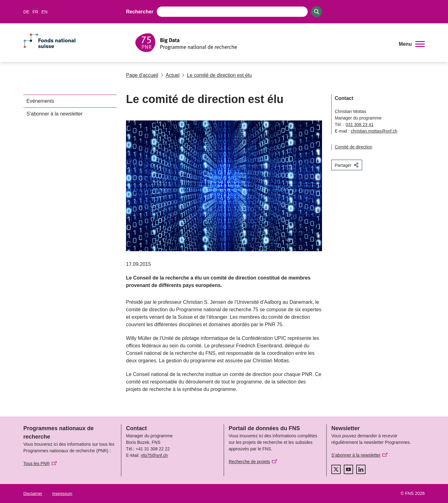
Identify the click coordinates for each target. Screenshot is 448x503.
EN (44, 12)
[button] (412, 44)
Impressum (62, 494)
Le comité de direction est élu (217, 75)
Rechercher (140, 12)
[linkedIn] (361, 469)
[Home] (263, 43)
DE (26, 12)
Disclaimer (33, 494)
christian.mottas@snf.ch (374, 131)
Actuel (170, 75)
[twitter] (336, 469)
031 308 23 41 (360, 125)
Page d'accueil (142, 75)
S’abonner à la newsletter (55, 114)
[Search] (317, 12)
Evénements (40, 101)
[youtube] (348, 469)
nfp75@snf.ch (154, 455)
